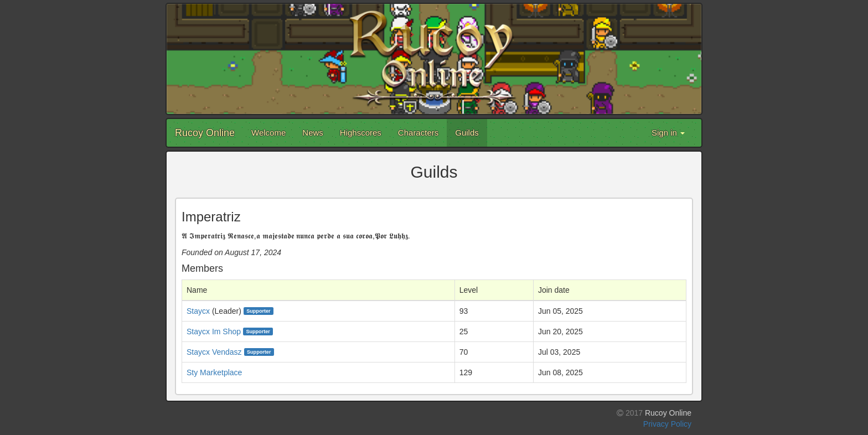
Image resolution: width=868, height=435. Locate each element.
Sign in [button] (668, 133)
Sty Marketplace (214, 372)
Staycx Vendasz (214, 352)
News (313, 133)
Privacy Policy (667, 424)
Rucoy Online (205, 133)
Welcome (268, 133)
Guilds (467, 133)
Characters (418, 133)
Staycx (198, 311)
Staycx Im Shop (214, 332)
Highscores (361, 133)
